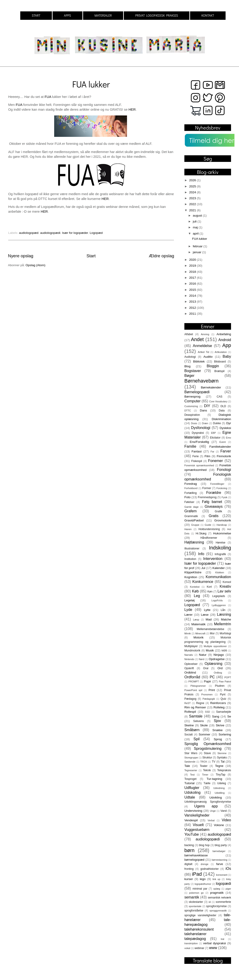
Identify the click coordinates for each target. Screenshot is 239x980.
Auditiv (208, 357)
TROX (204, 762)
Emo (229, 438)
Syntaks (222, 758)
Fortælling (191, 493)
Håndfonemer (209, 538)
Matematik (198, 624)
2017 (193, 278)
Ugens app (206, 806)
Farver (226, 451)
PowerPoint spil (193, 690)
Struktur (207, 758)
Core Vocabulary (218, 401)
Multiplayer (191, 646)
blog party (221, 845)
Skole (204, 725)
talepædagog (195, 939)
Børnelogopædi (197, 392)
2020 (193, 260)
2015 (193, 290)
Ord (220, 668)
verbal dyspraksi (215, 943)
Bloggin (213, 366)
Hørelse (221, 543)
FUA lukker (91, 84)
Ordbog (218, 673)
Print (212, 690)
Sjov (217, 721)
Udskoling (192, 792)
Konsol (227, 582)
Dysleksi (225, 428)
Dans (203, 410)
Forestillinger (217, 484)
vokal (187, 948)
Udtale (190, 797)
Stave (207, 753)
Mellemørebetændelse (210, 629)
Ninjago (219, 655)
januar (197, 252)
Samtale (196, 716)
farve (220, 864)
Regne (200, 703)
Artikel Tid (203, 352)
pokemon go (196, 893)
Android (225, 340)
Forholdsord (191, 488)
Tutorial (189, 783)
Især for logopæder (75, 233)
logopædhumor (203, 884)
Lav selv (224, 591)
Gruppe (195, 525)
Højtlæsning (194, 542)
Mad (209, 619)
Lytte (207, 610)
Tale (187, 766)
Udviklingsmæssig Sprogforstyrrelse (208, 802)
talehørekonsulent (199, 929)
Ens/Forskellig (199, 442)
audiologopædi (50, 233)
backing (189, 845)
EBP (214, 433)
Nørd (201, 659)
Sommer (205, 734)
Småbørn (192, 730)
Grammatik (191, 516)
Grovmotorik (223, 520)
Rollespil (190, 712)
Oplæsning (214, 664)
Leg (197, 596)
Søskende (190, 762)
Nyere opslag (21, 256)
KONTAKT (208, 15)
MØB (224, 651)
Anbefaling (224, 334)
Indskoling (220, 548)
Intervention (213, 559)
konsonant (222, 875)
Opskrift (189, 668)
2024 (193, 192)
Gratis (214, 516)
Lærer (188, 615)
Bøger (189, 375)
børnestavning (219, 860)
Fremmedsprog (207, 497)
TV (214, 762)
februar (198, 246)
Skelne (189, 725)
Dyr (229, 423)
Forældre (214, 493)
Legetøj (189, 600)
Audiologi (190, 357)
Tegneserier (191, 770)
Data (222, 411)
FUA (48, 97)
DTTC (188, 411)
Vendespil (191, 820)
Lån (223, 610)
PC (212, 677)
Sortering (225, 734)
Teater (204, 766)
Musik (210, 650)
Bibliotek (199, 361)
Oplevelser (191, 664)
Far (212, 452)
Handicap (222, 525)
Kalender (219, 568)
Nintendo (189, 659)
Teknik (207, 770)
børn (189, 850)
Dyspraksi (198, 433)
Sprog (218, 739)
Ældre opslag (161, 256)
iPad (197, 874)
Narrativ (189, 655)
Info (201, 554)
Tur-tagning (214, 779)
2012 (193, 308)
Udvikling (216, 798)
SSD (207, 712)
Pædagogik (209, 699)
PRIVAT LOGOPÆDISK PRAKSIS (157, 15)
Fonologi (224, 470)
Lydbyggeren (219, 605)
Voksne (219, 825)
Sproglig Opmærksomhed (208, 744)
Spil (197, 739)
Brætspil (220, 371)
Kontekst (195, 587)
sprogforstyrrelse (216, 906)
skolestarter (196, 902)
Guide (208, 525)
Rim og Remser (195, 707)
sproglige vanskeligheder (200, 915)
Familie (190, 446)
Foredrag (191, 484)
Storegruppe (191, 758)
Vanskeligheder (197, 815)
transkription (191, 943)
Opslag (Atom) (35, 265)
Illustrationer (192, 549)
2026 (193, 180)
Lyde (188, 610)
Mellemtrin (222, 624)
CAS (220, 397)
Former (207, 488)
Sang (216, 716)
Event (223, 442)
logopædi (223, 883)
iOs (228, 868)
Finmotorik (224, 456)
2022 (193, 204)
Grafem (191, 511)
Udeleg (221, 783)
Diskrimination (221, 419)
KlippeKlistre (193, 572)
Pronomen (207, 694)
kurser (189, 879)
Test (192, 775)
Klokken (220, 572)
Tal (222, 762)
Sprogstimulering (208, 748)
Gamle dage (191, 507)
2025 (193, 186)
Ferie (196, 456)
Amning (205, 334)
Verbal (211, 820)
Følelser (189, 502)
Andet (197, 339)
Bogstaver (193, 371)
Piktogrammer (198, 686)
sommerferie (223, 902)
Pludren (220, 686)
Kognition (191, 577)
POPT (228, 677)
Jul (203, 568)
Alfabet (189, 334)
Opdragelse (217, 659)
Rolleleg (219, 707)
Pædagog (190, 699)
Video (226, 820)
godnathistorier (209, 869)
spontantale (195, 906)
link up (216, 879)
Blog (187, 366)
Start (91, 256)
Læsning (224, 614)
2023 (193, 198)
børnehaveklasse (196, 855)
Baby (227, 356)
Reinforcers (218, 703)
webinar (199, 948)
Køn (210, 592)
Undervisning (193, 811)
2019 (193, 266)
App (227, 345)
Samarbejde (224, 712)
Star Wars (191, 753)
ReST (188, 703)
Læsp (196, 620)
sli (210, 902)
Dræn (205, 423)
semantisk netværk (219, 898)
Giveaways (214, 506)
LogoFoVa (217, 600)
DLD (223, 406)
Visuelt (198, 825)
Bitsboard (220, 362)
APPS (67, 15)
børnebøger (219, 851)
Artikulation (221, 352)
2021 (193, 210)
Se (229, 716)
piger (228, 889)
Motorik (198, 637)
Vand (224, 811)
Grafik (219, 511)
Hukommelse (222, 533)
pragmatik (217, 893)
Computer (192, 401)
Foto (187, 497)
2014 (193, 296)
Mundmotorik (192, 651)
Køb (195, 591)
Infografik (220, 554)
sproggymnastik (218, 911)
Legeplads (219, 596)
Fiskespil (197, 461)
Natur (203, 655)
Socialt (188, 735)
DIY (207, 406)
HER (132, 110)
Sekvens (199, 721)
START (36, 15)
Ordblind (190, 672)
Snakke (217, 730)
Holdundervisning (209, 529)
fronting (189, 869)
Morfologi (225, 633)
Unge (213, 811)
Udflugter (192, 788)
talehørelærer (195, 934)
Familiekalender (220, 447)
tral (222, 939)
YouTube (192, 834)
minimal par (200, 889)
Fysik (224, 497)
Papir (208, 681)
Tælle (207, 783)
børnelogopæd (194, 860)
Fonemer (215, 461)
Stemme (222, 753)
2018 (193, 272)
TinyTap (221, 775)
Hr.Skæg (201, 533)
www (213, 948)
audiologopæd (29, 233)
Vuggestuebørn (197, 829)
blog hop (204, 845)
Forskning (222, 488)
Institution (190, 559)
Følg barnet (212, 502)
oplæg (217, 889)
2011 (193, 314)
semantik (192, 897)
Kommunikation (218, 577)
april (196, 234)
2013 (193, 302)
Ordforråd (192, 677)
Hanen (188, 529)
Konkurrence (203, 582)
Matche (226, 619)
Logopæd (96, 233)
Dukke (217, 423)
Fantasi (197, 451)
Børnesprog (192, 397)
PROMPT (194, 681)
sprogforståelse (194, 911)
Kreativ (225, 586)
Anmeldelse (202, 346)
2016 (193, 284)
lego (203, 879)
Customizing (191, 406)
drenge (205, 864)
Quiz (223, 699)
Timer (205, 775)
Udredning (219, 788)
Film (208, 456)
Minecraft (200, 633)
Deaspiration (192, 415)
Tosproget (190, 779)
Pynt (223, 694)
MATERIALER (103, 15)
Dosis (194, 423)
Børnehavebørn (201, 381)
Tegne (219, 766)
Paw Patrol (225, 681)
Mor (212, 633)
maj (196, 227)
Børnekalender (211, 387)
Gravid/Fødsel (194, 520)
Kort (209, 587)
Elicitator (215, 438)
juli (195, 221)
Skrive (220, 725)
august (198, 216)
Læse (205, 615)
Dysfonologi (201, 428)
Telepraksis (224, 770)
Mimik (188, 633)
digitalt (188, 864)
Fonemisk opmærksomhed (199, 465)
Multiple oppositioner (215, 646)
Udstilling (220, 793)
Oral (206, 668)
